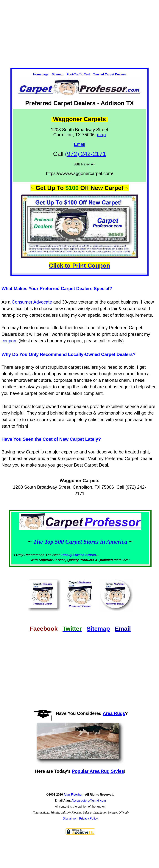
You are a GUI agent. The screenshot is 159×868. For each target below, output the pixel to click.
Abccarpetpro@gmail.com (89, 801)
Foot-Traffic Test (78, 74)
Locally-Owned (73, 555)
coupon (9, 341)
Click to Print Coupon (79, 266)
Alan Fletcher (73, 795)
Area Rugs (114, 713)
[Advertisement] (80, 31)
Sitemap (57, 74)
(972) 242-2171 (86, 154)
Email (79, 144)
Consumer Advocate (32, 302)
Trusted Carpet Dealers (109, 74)
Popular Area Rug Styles (98, 771)
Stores (91, 555)
